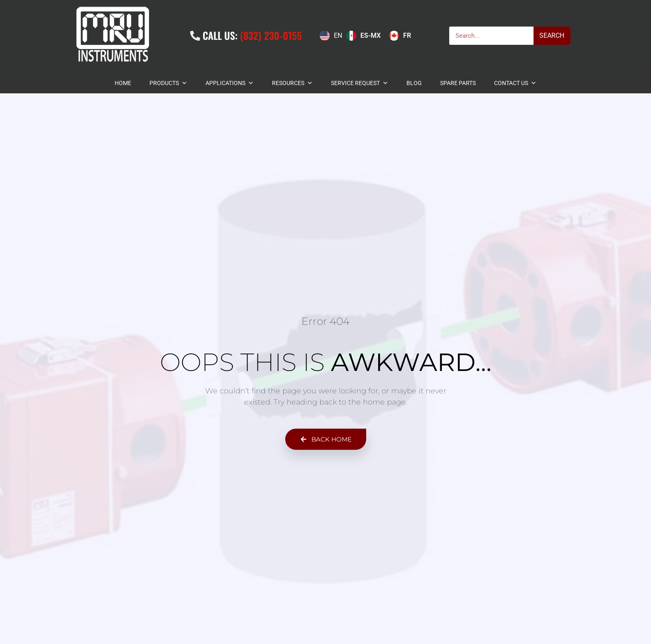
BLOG (414, 83)
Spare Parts (458, 83)
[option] (363, 36)
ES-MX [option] (371, 35)
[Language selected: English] (367, 36)
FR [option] (407, 35)
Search (552, 35)
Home (123, 83)
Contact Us (515, 83)
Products (168, 83)
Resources (292, 83)
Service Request (360, 83)
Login (564, 18)
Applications (230, 83)
